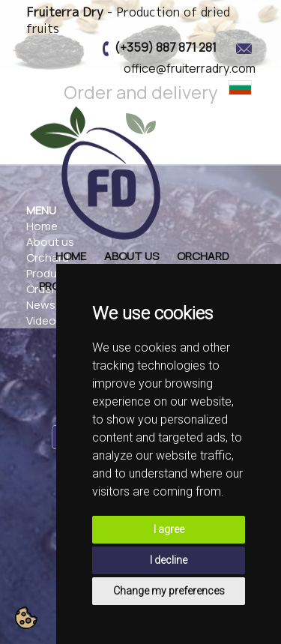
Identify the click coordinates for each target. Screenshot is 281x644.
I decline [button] (169, 560)
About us (132, 256)
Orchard (203, 256)
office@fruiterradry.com (190, 68)
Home (71, 256)
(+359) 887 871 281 (166, 47)
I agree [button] (169, 529)
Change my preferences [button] (169, 591)
